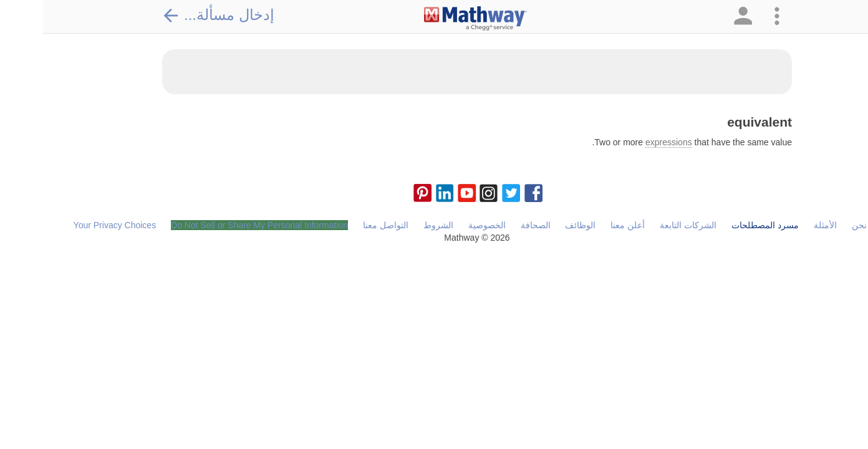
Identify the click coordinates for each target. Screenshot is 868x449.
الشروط (395, 225)
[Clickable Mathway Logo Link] (432, 19)
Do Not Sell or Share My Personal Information (216, 225)
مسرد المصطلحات (722, 225)
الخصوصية (444, 225)
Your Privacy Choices (72, 225)
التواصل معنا (343, 225)
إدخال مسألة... (175, 15)
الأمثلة (782, 225)
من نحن (823, 225)
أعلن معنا (585, 225)
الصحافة (493, 225)
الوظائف (537, 225)
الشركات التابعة (645, 225)
